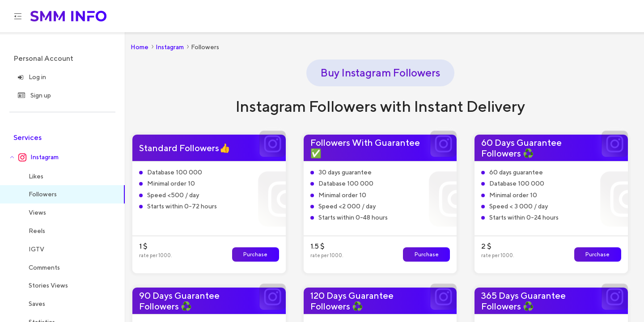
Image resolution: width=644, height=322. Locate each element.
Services (28, 138)
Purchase (255, 254)
